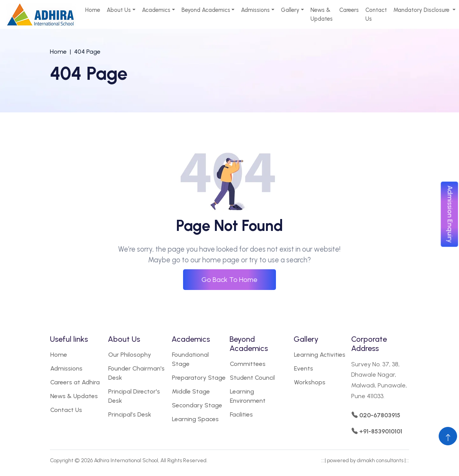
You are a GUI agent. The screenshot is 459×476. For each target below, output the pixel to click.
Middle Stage (191, 391)
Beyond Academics (206, 10)
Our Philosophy (130, 355)
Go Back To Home (229, 280)
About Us (119, 10)
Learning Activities (320, 355)
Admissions (255, 10)
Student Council (252, 378)
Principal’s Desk (130, 414)
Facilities (241, 414)
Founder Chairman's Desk (136, 373)
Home (93, 10)
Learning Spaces (195, 419)
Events (304, 368)
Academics (156, 10)
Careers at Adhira (75, 382)
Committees (248, 364)
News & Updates (322, 14)
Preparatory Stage (199, 378)
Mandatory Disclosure (422, 10)
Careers (349, 10)
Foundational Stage (190, 359)
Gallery (290, 10)
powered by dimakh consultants (365, 460)
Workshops (310, 382)
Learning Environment (248, 396)
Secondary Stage (197, 405)
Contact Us (376, 14)
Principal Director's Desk (134, 396)
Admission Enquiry (450, 214)
